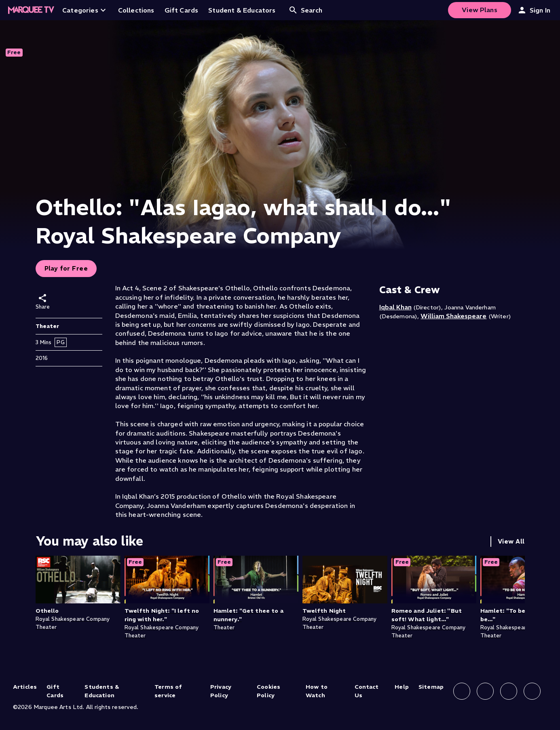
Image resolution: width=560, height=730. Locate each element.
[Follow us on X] (509, 691)
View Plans (480, 10)
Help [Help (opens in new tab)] (402, 687)
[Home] (31, 10)
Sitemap (431, 687)
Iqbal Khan (395, 307)
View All (511, 541)
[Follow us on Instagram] (485, 691)
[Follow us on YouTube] (532, 691)
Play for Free (66, 268)
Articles (25, 687)
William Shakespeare (453, 316)
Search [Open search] (305, 10)
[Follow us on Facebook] (462, 691)
